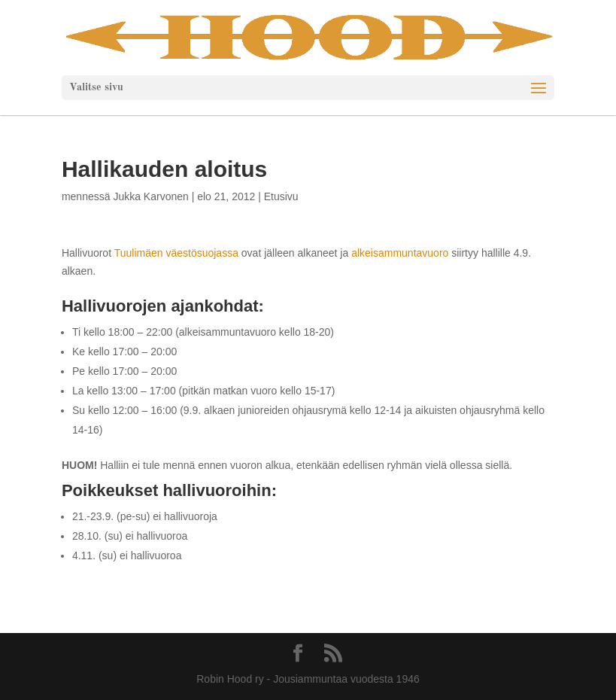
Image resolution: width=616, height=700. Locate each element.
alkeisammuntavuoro (401, 253)
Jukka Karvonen (150, 196)
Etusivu (281, 196)
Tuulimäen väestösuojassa (176, 253)
